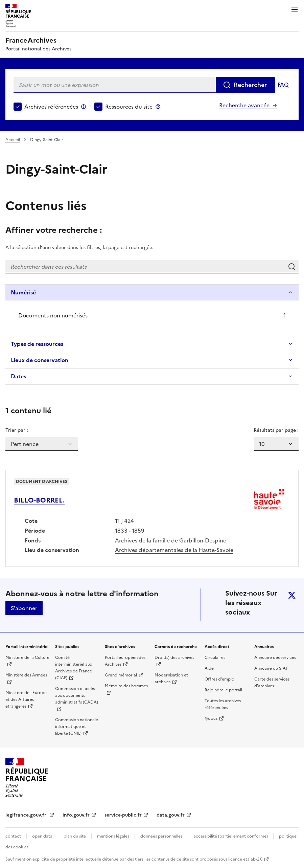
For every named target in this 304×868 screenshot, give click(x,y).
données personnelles (161, 836)
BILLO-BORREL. (39, 500)
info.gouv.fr (76, 815)
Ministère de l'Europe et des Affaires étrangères (26, 699)
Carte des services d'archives (272, 683)
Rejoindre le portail (223, 690)
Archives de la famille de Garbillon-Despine (171, 540)
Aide (209, 668)
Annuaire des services (275, 658)
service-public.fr (123, 815)
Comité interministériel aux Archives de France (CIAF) (74, 668)
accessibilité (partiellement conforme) (231, 836)
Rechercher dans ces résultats (292, 267)
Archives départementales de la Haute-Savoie (174, 550)
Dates (18, 376)
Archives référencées (51, 107)
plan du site (75, 836)
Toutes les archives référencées (223, 704)
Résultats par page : (276, 430)
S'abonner (24, 608)
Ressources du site (129, 107)
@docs (211, 718)
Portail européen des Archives (125, 661)
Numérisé (23, 292)
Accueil (13, 140)
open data (42, 836)
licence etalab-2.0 (245, 859)
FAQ (283, 85)
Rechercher (250, 85)
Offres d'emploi (220, 679)
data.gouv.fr (171, 815)
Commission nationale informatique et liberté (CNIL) (77, 727)
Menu (295, 9)
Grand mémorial (121, 675)
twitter (292, 595)
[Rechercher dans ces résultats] (145, 267)
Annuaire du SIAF (271, 668)
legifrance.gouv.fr (27, 815)
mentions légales (113, 836)
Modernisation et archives (171, 678)
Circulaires (215, 658)
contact (13, 836)
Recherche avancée (244, 105)
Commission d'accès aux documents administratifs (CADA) (77, 695)
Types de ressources (37, 344)
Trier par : (17, 430)
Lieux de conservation (40, 360)
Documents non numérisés (53, 315)
